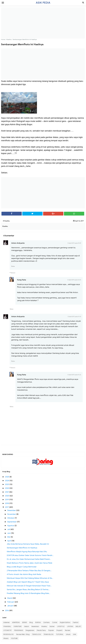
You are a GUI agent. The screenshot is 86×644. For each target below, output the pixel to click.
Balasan (13, 273)
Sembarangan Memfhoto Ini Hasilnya (22, 548)
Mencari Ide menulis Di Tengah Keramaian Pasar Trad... (29, 586)
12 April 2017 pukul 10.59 (74, 243)
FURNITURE (18, 626)
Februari (11, 602)
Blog (31, 622)
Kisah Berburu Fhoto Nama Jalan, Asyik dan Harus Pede (30, 563)
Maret (10, 598)
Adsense (6, 622)
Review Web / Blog (23, 634)
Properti (59, 630)
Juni (9, 533)
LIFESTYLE (61, 626)
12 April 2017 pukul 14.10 (74, 317)
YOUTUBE (14, 638)
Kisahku (44, 626)
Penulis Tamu (41, 630)
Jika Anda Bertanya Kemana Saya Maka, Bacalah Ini (28, 544)
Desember (12, 510)
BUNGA (38, 622)
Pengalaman (30, 630)
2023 (7, 484)
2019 (7, 500)
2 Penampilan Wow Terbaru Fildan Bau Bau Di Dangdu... (29, 571)
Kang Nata (22, 280)
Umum (68, 634)
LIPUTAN (70, 626)
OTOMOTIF (8, 630)
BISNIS (25, 622)
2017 (7, 507)
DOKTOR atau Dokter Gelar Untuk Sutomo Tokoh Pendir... (30, 555)
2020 (7, 496)
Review (68, 630)
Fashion (76, 622)
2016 (7, 611)
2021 (7, 492)
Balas (13, 266)
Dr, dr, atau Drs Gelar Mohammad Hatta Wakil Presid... (29, 559)
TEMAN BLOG (49, 634)
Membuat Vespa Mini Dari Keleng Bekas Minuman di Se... (30, 578)
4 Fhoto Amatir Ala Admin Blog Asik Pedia (24, 574)
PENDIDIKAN (19, 630)
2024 (7, 481)
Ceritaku (47, 622)
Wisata (6, 638)
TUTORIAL (60, 634)
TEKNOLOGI (37, 634)
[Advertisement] (43, 23)
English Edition (65, 622)
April (9, 541)
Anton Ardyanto (18, 243)
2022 (7, 488)
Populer (51, 630)
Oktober (11, 518)
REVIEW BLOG (9, 634)
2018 (7, 503)
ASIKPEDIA (16, 622)
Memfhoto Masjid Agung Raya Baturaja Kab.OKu (27, 552)
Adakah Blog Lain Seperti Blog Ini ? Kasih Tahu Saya (28, 582)
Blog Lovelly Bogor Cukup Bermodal (22, 567)
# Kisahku (6, 221)
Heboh (27, 626)
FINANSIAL (7, 626)
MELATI (78, 626)
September (12, 522)
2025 (7, 477)
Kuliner (52, 626)
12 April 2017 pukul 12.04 (74, 280)
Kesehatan (35, 626)
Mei (9, 537)
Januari (11, 606)
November (12, 514)
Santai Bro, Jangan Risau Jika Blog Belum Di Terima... (28, 590)
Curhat (55, 622)
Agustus (11, 526)
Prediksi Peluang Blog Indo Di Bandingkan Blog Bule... (28, 593)
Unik (75, 634)
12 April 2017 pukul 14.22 (74, 375)
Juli (9, 529)
